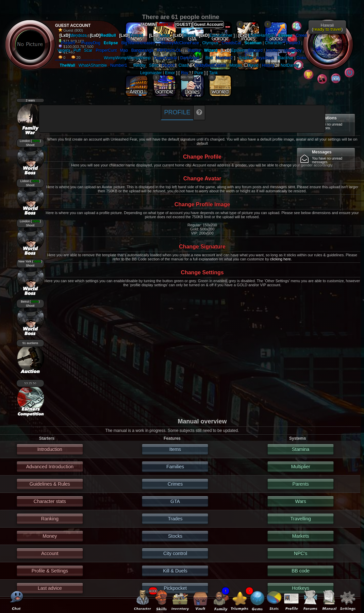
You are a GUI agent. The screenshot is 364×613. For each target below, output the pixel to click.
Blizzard (255, 50)
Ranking (50, 519)
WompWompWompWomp (127, 58)
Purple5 (68, 43)
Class (184, 65)
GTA (175, 501)
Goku (302, 58)
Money (50, 536)
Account (50, 553)
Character (274, 43)
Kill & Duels (175, 571)
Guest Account (208, 25)
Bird (209, 58)
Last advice (50, 588)
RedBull (108, 35)
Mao (124, 50)
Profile (177, 112)
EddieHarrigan (262, 35)
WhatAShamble (93, 65)
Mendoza (78, 35)
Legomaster (151, 73)
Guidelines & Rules (50, 484)
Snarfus (246, 58)
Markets (301, 536)
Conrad (136, 35)
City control (175, 553)
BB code (301, 571)
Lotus (164, 35)
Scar (88, 50)
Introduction (50, 449)
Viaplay (194, 50)
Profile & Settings (50, 571)
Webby (139, 65)
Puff (77, 50)
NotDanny (290, 65)
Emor (170, 73)
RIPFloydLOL (169, 50)
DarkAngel (190, 58)
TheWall (67, 65)
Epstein (238, 50)
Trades (175, 519)
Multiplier (301, 467)
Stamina (301, 449)
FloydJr (168, 65)
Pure (198, 73)
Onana (189, 35)
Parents (301, 484)
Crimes (175, 484)
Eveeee (285, 35)
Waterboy (293, 50)
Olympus (210, 43)
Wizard (211, 50)
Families (175, 467)
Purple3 (293, 43)
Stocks (175, 536)
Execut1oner (221, 35)
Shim (154, 65)
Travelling (301, 519)
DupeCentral (166, 58)
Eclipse (111, 43)
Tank (213, 73)
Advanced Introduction (50, 467)
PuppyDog (91, 43)
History (268, 65)
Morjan (236, 65)
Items (175, 449)
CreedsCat (231, 43)
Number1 (119, 65)
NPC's (301, 553)
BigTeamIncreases (138, 43)
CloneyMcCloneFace (180, 43)
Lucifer (272, 50)
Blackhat (285, 58)
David (253, 65)
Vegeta (64, 50)
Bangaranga (142, 50)
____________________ (78, 58)
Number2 (224, 58)
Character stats (50, 501)
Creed (301, 35)
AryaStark (265, 58)
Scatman (253, 43)
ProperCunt (106, 50)
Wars (301, 501)
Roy (185, 73)
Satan (162, 25)
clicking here (280, 259)
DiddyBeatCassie (211, 65)
